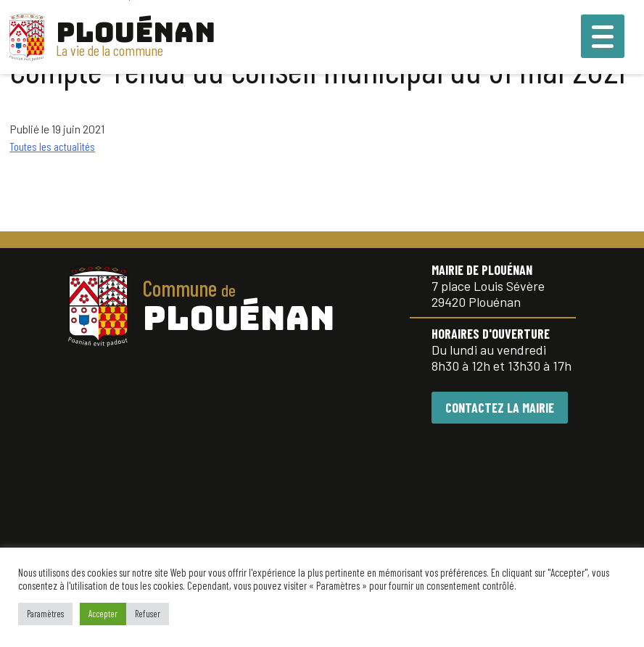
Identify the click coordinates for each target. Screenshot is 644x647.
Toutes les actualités (52, 146)
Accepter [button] (103, 614)
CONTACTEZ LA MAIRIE (500, 408)
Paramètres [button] (45, 614)
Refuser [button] (148, 614)
